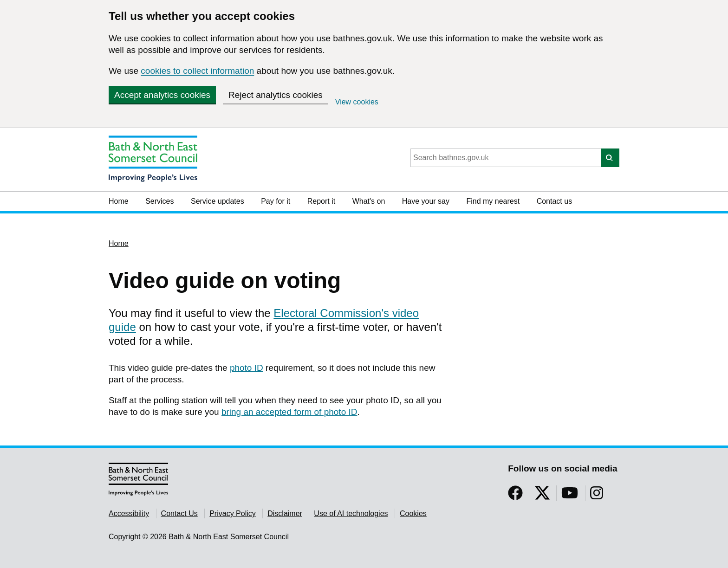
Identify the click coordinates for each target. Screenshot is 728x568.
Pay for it (276, 201)
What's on (369, 201)
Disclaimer (285, 513)
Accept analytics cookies (162, 95)
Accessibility (129, 513)
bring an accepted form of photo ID (289, 412)
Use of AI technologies (351, 513)
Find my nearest (493, 201)
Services (159, 201)
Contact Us (179, 513)
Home (119, 201)
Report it (321, 201)
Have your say (426, 201)
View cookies (357, 102)
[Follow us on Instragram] (597, 496)
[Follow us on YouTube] (570, 496)
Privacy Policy (233, 513)
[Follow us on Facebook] (515, 496)
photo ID (247, 368)
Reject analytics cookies (276, 95)
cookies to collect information (197, 71)
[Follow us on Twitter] (542, 496)
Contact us (554, 201)
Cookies (413, 513)
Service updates (218, 201)
